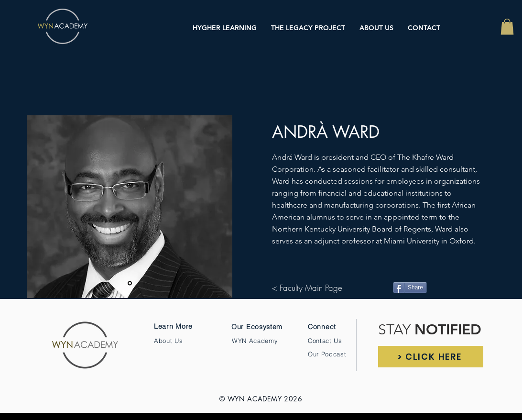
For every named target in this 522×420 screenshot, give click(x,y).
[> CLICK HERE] (431, 357)
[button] (507, 27)
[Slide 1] (130, 283)
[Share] (410, 287)
